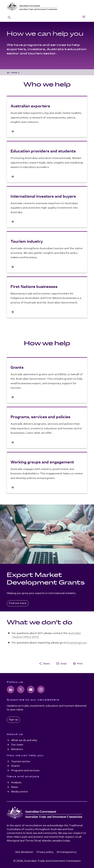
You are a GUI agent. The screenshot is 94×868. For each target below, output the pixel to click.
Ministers (17, 749)
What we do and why (24, 740)
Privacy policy (45, 852)
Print (78, 664)
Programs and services (25, 771)
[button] (9, 17)
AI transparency (67, 852)
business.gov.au (77, 643)
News (15, 787)
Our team (17, 745)
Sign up (13, 720)
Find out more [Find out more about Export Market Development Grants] (18, 603)
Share (44, 664)
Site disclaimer (24, 852)
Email (61, 664)
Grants (15, 766)
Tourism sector (21, 762)
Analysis (16, 783)
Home (14, 73)
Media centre (20, 792)
